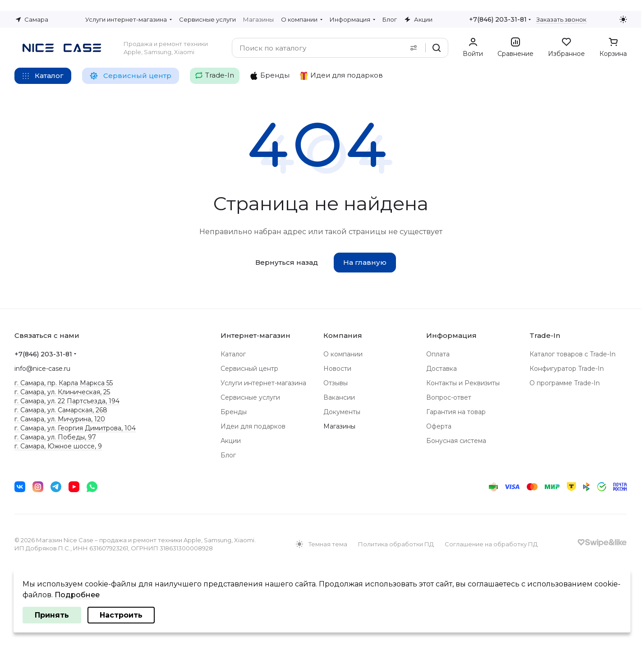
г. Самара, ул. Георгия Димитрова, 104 (75, 428)
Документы (342, 412)
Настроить (121, 615)
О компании (343, 354)
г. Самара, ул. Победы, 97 (55, 437)
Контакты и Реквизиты (463, 383)
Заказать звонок (561, 19)
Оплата (438, 354)
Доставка (442, 369)
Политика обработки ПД (396, 544)
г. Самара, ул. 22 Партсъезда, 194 (67, 401)
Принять (52, 615)
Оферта (439, 426)
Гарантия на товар (456, 412)
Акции (231, 441)
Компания (343, 335)
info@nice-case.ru (42, 369)
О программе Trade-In (565, 383)
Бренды (234, 412)
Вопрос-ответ (449, 397)
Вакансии (339, 397)
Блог (228, 455)
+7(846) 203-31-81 (498, 19)
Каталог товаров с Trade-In (573, 354)
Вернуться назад (287, 262)
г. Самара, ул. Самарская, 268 (61, 410)
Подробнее (77, 595)
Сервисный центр (249, 369)
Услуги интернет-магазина (263, 383)
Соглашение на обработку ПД (491, 544)
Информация (451, 335)
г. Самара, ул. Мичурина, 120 (60, 419)
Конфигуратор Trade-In (567, 369)
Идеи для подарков (253, 426)
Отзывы (336, 383)
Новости (337, 369)
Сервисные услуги (250, 397)
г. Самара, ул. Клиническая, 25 (62, 392)
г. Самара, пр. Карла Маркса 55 (64, 383)
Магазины (339, 426)
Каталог (233, 354)
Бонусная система (456, 441)
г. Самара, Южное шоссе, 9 (58, 446)
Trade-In (545, 335)
